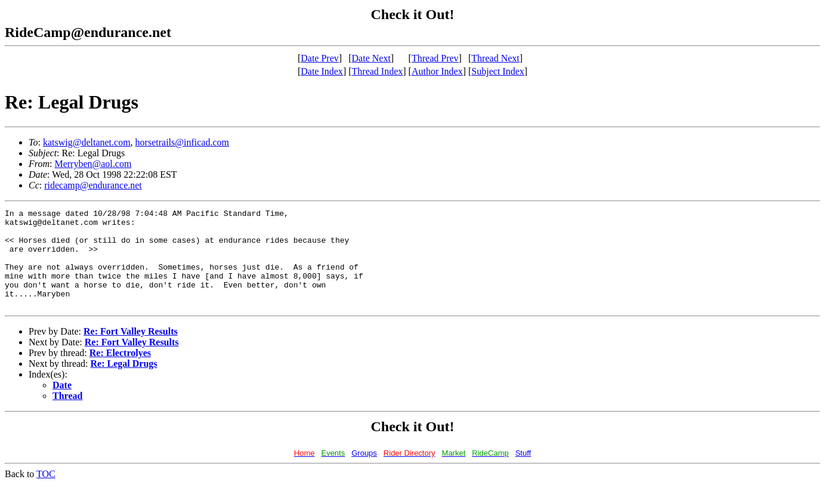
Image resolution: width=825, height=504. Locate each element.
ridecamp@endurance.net (93, 185)
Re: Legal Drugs (124, 383)
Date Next (371, 58)
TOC (46, 494)
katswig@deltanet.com (87, 142)
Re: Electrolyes (120, 372)
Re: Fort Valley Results (131, 351)
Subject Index (498, 71)
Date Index (322, 71)
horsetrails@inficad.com (182, 142)
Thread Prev (435, 58)
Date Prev (320, 58)
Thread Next (495, 58)
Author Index (437, 71)
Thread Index (378, 71)
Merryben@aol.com (93, 164)
